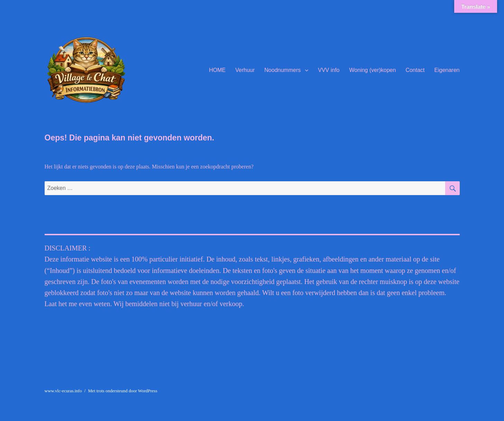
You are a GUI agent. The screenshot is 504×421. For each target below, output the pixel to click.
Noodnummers (282, 70)
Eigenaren (447, 70)
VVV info (329, 70)
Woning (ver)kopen (373, 70)
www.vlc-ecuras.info (63, 391)
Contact (415, 70)
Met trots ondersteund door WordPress (123, 391)
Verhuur (245, 70)
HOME (217, 70)
